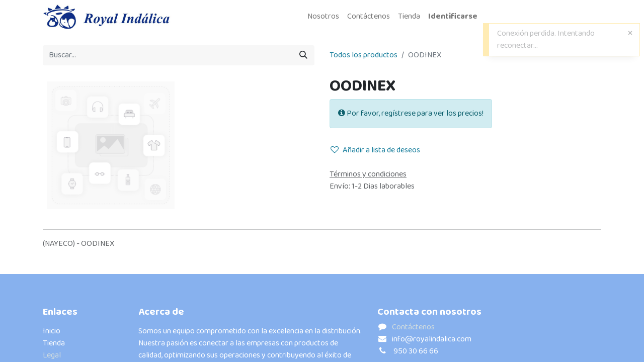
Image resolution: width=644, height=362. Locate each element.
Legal (52, 355)
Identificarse (453, 16)
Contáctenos (413, 327)
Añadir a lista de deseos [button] (375, 150)
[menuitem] (323, 17)
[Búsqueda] (303, 55)
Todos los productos (364, 55)
